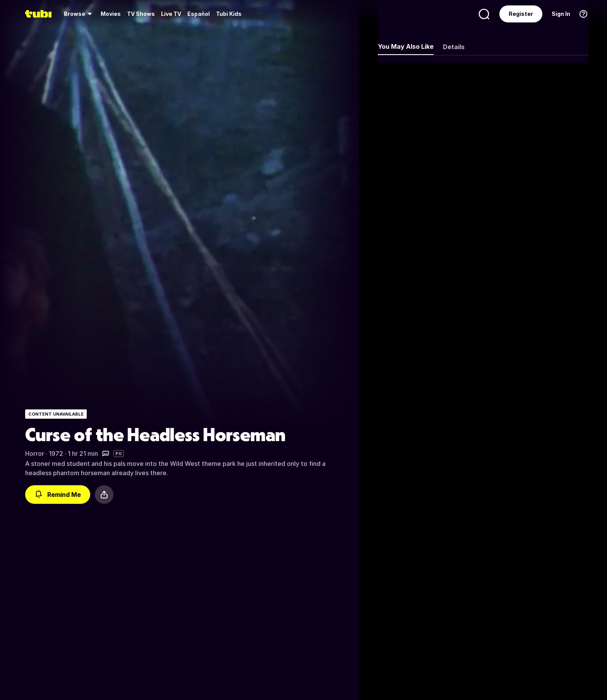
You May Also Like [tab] (406, 46)
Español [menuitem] (199, 14)
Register (521, 14)
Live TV (171, 14)
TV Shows (141, 14)
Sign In (561, 14)
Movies (111, 14)
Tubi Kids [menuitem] (229, 14)
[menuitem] (79, 14)
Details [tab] (454, 47)
